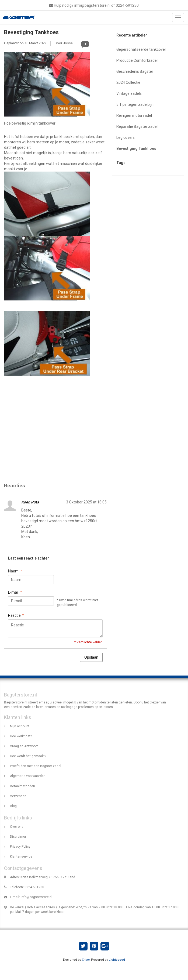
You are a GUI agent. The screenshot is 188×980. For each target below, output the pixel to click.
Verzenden (18, 796)
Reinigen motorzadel (134, 115)
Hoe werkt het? (21, 736)
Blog (13, 806)
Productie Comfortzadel (137, 60)
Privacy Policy (20, 847)
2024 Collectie (128, 82)
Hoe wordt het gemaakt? (28, 756)
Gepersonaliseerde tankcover (141, 49)
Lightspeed (117, 960)
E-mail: (15, 592)
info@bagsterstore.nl (36, 897)
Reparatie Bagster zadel (137, 126)
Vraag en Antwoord (24, 746)
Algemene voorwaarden (28, 776)
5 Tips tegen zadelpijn (135, 104)
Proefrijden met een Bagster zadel (36, 766)
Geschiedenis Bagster (135, 71)
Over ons (17, 827)
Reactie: (16, 615)
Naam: (15, 571)
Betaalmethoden (22, 786)
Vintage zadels (129, 93)
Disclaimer (18, 837)
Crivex (86, 960)
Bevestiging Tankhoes (31, 32)
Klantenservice (21, 856)
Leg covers (126, 137)
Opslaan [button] (91, 657)
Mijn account (20, 726)
